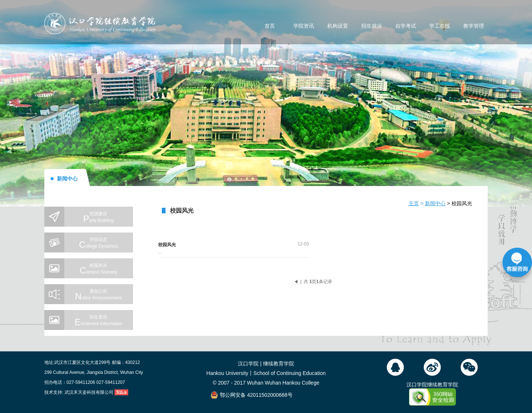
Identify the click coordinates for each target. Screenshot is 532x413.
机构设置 (338, 26)
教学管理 (474, 26)
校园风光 (462, 203)
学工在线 (440, 26)
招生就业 (372, 26)
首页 (270, 26)
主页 (414, 203)
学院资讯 (304, 26)
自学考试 (406, 26)
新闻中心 (435, 203)
